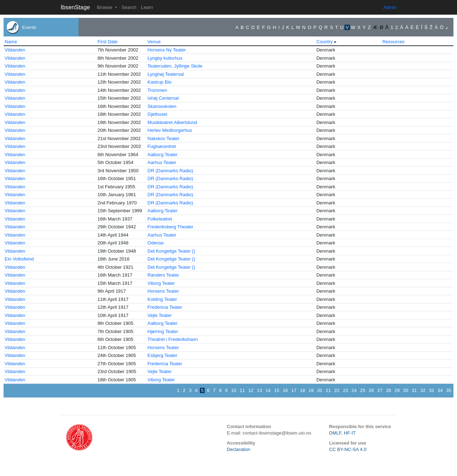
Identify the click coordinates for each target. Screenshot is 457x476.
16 (285, 390)
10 (233, 390)
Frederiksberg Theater (170, 227)
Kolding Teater (162, 299)
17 (294, 390)
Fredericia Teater (165, 307)
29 (397, 390)
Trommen (157, 90)
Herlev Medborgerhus (170, 130)
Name (11, 42)
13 (259, 390)
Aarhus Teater (162, 162)
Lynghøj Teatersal (166, 74)
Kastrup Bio (159, 82)
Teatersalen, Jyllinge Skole (175, 66)
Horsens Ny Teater (167, 50)
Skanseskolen (162, 106)
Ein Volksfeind (19, 259)
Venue (154, 42)
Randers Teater (163, 275)
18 (302, 390)
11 (242, 390)
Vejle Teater (160, 315)
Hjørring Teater (163, 331)
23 (345, 390)
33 (431, 390)
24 (354, 390)
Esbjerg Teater (162, 355)
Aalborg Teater (162, 155)
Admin (390, 7)
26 (371, 390)
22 (337, 390)
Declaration (238, 449)
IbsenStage (75, 7)
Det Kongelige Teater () (171, 251)
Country (325, 42)
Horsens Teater (163, 291)
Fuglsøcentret (162, 146)
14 (268, 390)
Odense (156, 243)
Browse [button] (105, 7)
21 (328, 390)
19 (311, 390)
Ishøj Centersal (163, 98)
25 (363, 390)
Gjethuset (157, 114)
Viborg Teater (161, 283)
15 (277, 390)
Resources (393, 42)
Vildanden (15, 50)
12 (251, 390)
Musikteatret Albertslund (172, 122)
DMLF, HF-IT (342, 433)
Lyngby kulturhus (165, 58)
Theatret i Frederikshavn (173, 339)
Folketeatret (160, 219)
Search (129, 7)
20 (320, 390)
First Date (107, 42)
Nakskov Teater (163, 138)
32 (423, 390)
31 (414, 390)
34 (440, 390)
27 (380, 390)
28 (388, 390)
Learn (147, 7)
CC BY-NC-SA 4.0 (348, 449)
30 (406, 390)
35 (449, 390)
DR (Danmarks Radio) (170, 171)
